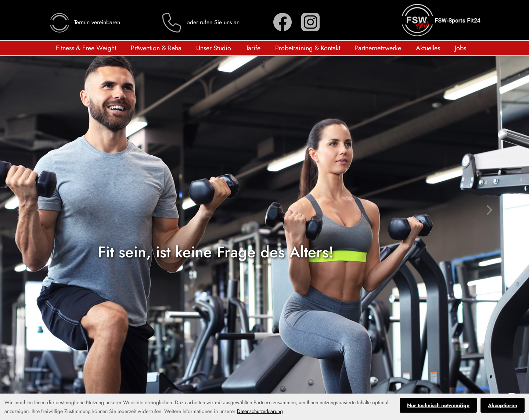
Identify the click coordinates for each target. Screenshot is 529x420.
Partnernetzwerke (378, 48)
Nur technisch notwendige (438, 405)
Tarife (253, 48)
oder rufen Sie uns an (200, 22)
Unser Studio (214, 48)
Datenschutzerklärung (260, 411)
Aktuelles (428, 48)
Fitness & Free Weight (86, 48)
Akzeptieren (503, 405)
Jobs (460, 48)
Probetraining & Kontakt (308, 48)
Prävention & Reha (156, 48)
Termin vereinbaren (84, 22)
